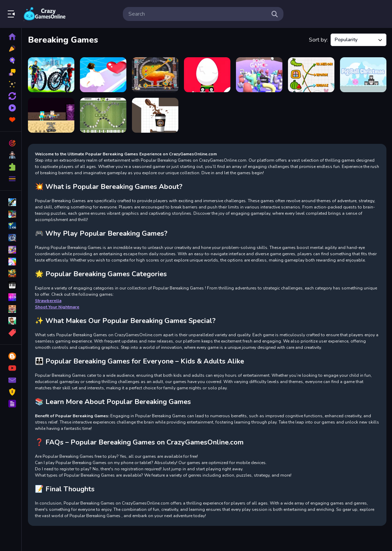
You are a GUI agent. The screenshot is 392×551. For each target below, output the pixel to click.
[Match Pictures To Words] (311, 75)
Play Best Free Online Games (45, 14)
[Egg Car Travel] (207, 75)
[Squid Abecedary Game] (259, 75)
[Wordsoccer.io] (103, 115)
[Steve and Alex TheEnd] (51, 115)
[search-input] (198, 14)
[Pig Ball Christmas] (363, 75)
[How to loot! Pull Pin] (155, 75)
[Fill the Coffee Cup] (155, 115)
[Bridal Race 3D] (103, 75)
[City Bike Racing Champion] (51, 75)
